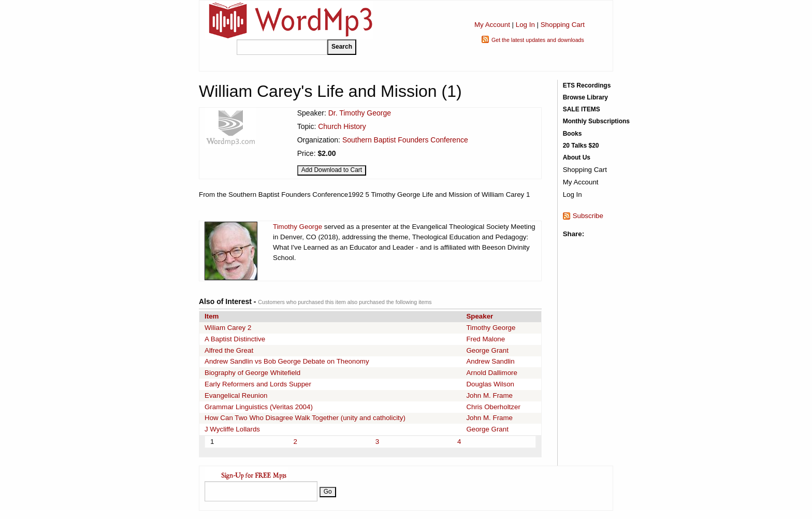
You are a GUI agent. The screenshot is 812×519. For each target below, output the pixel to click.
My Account (492, 25)
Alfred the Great (229, 350)
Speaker (480, 316)
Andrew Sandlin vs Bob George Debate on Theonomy (287, 361)
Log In (525, 25)
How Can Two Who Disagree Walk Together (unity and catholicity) (305, 418)
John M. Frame (489, 395)
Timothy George (298, 227)
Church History (342, 126)
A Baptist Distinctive (235, 339)
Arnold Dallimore (492, 373)
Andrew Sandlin (490, 361)
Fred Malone (485, 339)
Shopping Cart (563, 25)
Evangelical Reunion (236, 395)
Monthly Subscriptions (596, 121)
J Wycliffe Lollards (232, 429)
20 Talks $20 (581, 146)
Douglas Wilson (490, 384)
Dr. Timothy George (360, 113)
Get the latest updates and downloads (538, 40)
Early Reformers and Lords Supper (258, 384)
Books (572, 134)
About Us (577, 157)
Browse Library (585, 97)
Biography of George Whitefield (252, 373)
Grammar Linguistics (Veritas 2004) (259, 407)
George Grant (487, 350)
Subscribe (588, 216)
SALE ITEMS (582, 109)
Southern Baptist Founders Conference (405, 140)
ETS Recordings (587, 85)
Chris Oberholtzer (493, 407)
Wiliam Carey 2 (228, 328)
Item (212, 316)
